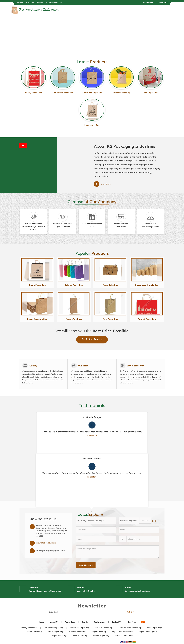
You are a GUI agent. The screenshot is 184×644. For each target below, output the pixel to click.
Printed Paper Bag (147, 319)
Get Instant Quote (92, 340)
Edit (154, 521)
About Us (54, 622)
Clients (85, 622)
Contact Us (117, 622)
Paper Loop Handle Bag (147, 285)
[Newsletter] (92, 612)
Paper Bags (70, 622)
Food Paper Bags (151, 93)
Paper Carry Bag (92, 125)
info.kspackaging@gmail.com (50, 2)
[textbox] (145, 520)
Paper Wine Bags (74, 319)
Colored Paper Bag (74, 285)
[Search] (171, 11)
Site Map (132, 622)
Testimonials (100, 622)
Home (41, 622)
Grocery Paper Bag (121, 93)
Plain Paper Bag (110, 319)
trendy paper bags (33, 93)
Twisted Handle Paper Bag (129, 628)
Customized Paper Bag (92, 93)
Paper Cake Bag (110, 285)
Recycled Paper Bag (124, 636)
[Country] (96, 539)
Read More (92, 435)
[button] (25, 2)
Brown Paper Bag (37, 285)
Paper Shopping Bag (37, 319)
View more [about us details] (106, 184)
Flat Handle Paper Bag (63, 93)
